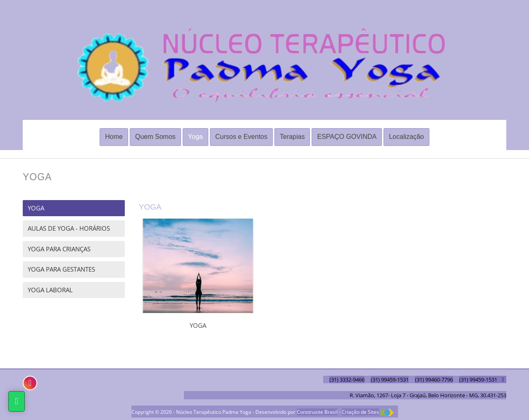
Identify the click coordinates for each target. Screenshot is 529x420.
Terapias (292, 137)
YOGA (36, 208)
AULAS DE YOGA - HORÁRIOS (69, 228)
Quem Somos (155, 137)
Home (114, 137)
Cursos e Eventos (241, 137)
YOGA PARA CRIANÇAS (59, 249)
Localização (406, 137)
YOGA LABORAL (50, 290)
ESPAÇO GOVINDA (347, 137)
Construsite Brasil (317, 412)
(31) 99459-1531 (390, 379)
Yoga (195, 137)
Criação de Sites (360, 412)
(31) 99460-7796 (434, 379)
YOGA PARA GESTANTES (61, 269)
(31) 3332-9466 (347, 379)
